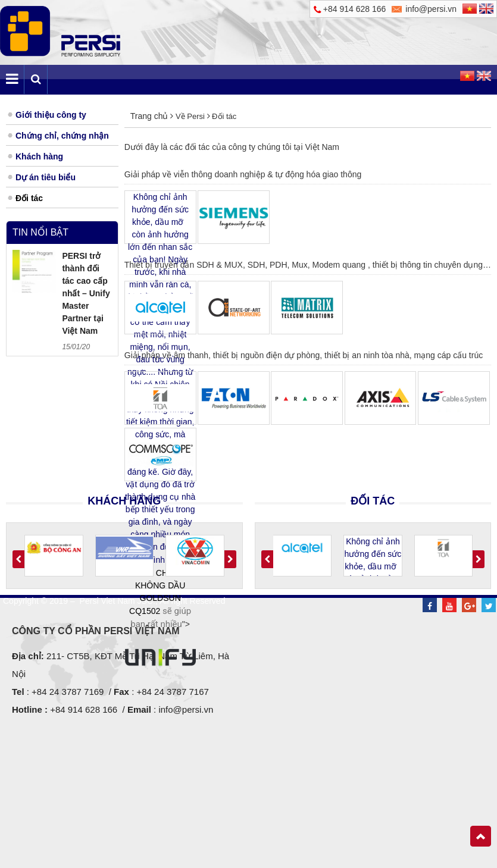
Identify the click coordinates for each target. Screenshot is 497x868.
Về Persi (190, 116)
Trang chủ (149, 116)
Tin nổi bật (40, 232)
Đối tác (224, 116)
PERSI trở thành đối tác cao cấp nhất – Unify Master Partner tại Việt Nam (86, 293)
